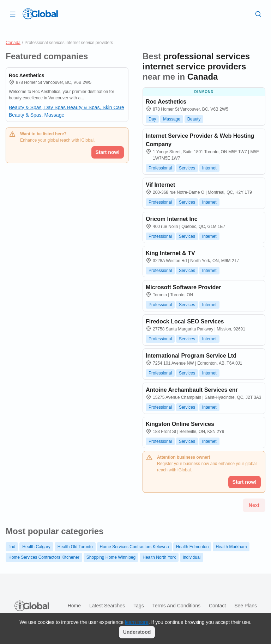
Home (74, 606)
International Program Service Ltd (191, 356)
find (12, 547)
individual (192, 557)
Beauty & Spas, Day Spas (38, 107)
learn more (137, 622)
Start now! (108, 152)
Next (254, 505)
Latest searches (107, 606)
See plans (246, 606)
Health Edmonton (192, 547)
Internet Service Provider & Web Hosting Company (200, 140)
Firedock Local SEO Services (185, 321)
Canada (13, 43)
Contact (217, 606)
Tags (139, 606)
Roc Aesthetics (27, 75)
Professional (160, 168)
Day (152, 119)
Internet (209, 168)
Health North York (159, 557)
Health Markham (231, 547)
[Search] (258, 14)
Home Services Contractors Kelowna (134, 547)
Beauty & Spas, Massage (37, 115)
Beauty (194, 119)
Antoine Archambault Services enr (192, 390)
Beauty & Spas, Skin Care (96, 107)
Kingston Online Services (180, 424)
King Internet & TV (170, 253)
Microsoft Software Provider (183, 287)
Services (187, 168)
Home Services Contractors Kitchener (44, 557)
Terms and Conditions (176, 606)
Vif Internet (160, 185)
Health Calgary (36, 547)
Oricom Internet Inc (172, 219)
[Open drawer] (13, 14)
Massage (172, 119)
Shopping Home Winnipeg (111, 557)
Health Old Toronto (75, 547)
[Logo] (40, 14)
